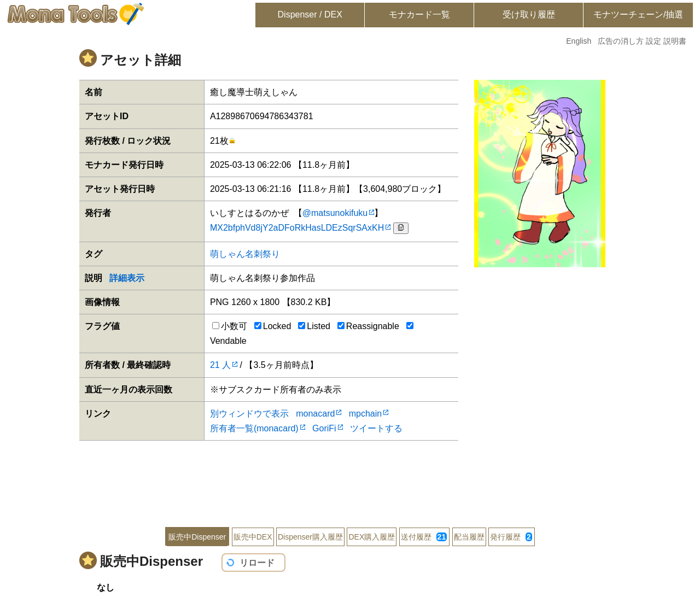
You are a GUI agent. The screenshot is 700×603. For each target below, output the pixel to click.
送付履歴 (424, 537)
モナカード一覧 (419, 14)
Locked (273, 326)
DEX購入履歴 (372, 537)
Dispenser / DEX (310, 14)
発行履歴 (511, 537)
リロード (257, 563)
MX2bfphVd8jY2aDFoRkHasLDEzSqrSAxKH (297, 228)
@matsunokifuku (335, 213)
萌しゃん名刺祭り (245, 254)
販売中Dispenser (197, 537)
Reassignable (368, 326)
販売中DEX (253, 537)
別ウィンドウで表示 (249, 414)
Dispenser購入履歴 (310, 537)
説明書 (675, 41)
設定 (654, 41)
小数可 (230, 326)
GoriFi (324, 428)
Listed (314, 326)
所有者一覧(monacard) (254, 428)
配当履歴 (469, 537)
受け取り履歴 (529, 14)
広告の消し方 (621, 41)
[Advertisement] (350, 476)
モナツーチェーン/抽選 (638, 14)
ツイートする (376, 428)
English (579, 41)
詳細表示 (127, 278)
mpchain (365, 414)
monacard (315, 414)
